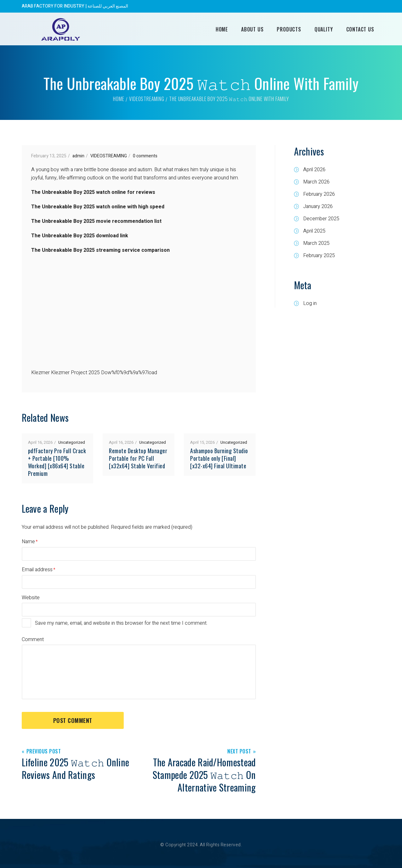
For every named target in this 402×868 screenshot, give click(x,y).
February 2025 (319, 256)
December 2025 (321, 219)
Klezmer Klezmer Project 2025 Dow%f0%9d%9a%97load (94, 373)
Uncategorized (72, 442)
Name (28, 542)
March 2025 (316, 243)
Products (289, 29)
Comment (33, 640)
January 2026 (318, 206)
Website (31, 598)
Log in (310, 303)
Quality (324, 29)
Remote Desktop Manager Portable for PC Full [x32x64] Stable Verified (138, 458)
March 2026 (316, 182)
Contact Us (360, 29)
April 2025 (314, 231)
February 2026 (319, 194)
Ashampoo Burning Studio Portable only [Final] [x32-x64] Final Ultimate (219, 458)
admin (78, 156)
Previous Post (44, 752)
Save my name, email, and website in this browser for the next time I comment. (121, 623)
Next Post (239, 752)
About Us (252, 29)
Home (222, 29)
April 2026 (314, 170)
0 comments (145, 156)
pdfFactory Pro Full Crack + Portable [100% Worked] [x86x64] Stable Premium (57, 462)
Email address (37, 570)
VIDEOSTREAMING (147, 99)
